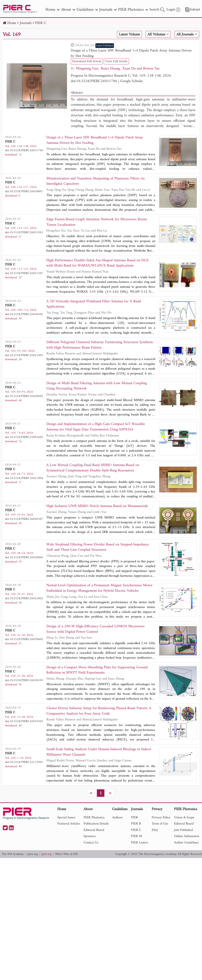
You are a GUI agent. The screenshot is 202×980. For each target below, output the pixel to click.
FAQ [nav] (155, 830)
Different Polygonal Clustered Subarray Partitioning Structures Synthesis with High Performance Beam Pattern (100, 345)
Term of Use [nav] (160, 824)
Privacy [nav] (157, 809)
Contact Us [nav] (91, 843)
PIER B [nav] (136, 824)
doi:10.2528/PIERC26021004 (24, 478)
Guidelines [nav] (87, 10)
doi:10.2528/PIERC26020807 (24, 191)
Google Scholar (131, 81)
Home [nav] (52, 10)
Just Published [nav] (183, 830)
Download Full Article (87, 61)
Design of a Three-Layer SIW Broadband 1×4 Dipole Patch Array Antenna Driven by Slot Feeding (131, 53)
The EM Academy (13, 854)
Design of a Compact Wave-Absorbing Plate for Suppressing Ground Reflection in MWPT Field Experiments (97, 670)
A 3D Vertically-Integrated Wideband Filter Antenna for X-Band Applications (94, 304)
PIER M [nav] (136, 836)
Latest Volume (129, 34)
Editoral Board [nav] (184, 824)
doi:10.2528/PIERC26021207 (24, 273)
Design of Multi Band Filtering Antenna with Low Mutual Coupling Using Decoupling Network (97, 386)
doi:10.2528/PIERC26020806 (24, 557)
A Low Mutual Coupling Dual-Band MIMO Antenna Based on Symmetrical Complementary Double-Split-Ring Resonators (93, 468)
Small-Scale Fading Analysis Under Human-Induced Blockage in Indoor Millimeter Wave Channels (99, 752)
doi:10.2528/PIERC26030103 (24, 680)
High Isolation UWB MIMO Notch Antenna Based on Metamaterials (97, 506)
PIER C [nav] (136, 830)
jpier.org (46, 854)
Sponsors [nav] (90, 836)
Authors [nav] (117, 818)
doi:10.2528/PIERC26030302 (24, 314)
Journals (26, 23)
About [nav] (68, 10)
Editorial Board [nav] (94, 830)
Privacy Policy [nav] (161, 818)
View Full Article (116, 61)
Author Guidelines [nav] (186, 843)
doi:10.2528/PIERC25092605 (24, 437)
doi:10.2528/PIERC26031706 (94, 81)
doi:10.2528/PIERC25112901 (24, 762)
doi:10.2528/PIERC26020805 (24, 639)
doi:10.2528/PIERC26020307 (24, 519)
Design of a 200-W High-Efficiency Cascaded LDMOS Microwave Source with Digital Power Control (95, 629)
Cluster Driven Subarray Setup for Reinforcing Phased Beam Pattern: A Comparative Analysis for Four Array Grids (99, 711)
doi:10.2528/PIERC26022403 (24, 355)
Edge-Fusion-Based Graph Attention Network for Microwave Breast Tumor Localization (97, 222)
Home (12, 23)
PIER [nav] (135, 818)
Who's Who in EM (66, 854)
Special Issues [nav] (66, 818)
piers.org (33, 854)
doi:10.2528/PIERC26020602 (24, 396)
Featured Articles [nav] (69, 824)
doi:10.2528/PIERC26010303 (24, 721)
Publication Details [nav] (96, 824)
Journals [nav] (108, 10)
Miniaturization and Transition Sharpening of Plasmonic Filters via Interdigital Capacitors (95, 181)
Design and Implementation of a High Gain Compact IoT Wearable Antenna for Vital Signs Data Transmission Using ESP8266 (96, 427)
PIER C (41, 23)
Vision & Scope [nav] (184, 818)
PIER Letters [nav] (140, 843)
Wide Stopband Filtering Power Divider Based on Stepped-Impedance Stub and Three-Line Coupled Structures (98, 547)
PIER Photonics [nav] (133, 10)
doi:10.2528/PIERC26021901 (24, 232)
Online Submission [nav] (187, 836)
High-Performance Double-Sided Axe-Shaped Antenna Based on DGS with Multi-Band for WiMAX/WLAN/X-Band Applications (97, 263)
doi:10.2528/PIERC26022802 (24, 598)
